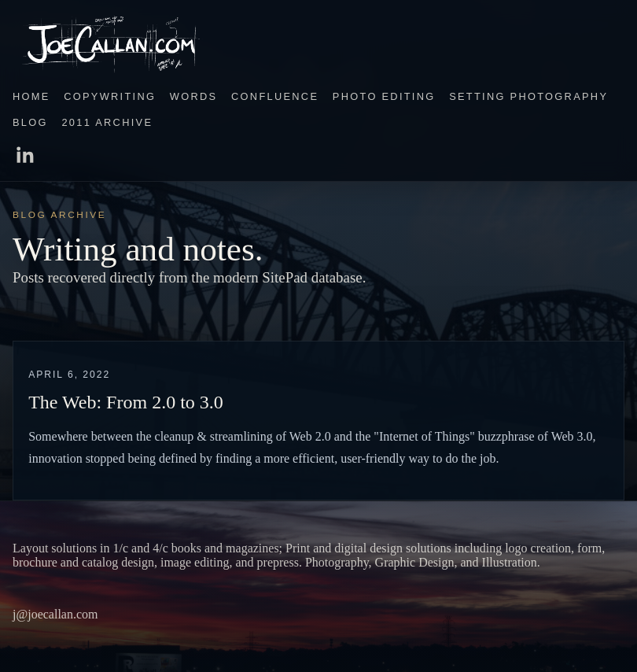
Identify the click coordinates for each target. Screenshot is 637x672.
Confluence (275, 96)
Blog (30, 122)
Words (194, 96)
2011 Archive (107, 122)
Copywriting (110, 96)
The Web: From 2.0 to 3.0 (126, 402)
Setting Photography (528, 96)
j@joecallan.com (55, 614)
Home (31, 96)
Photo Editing (384, 96)
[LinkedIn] (318, 157)
